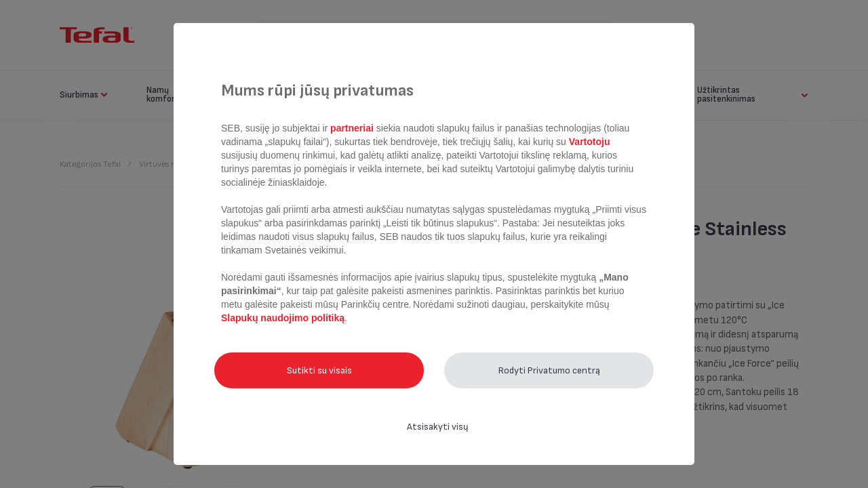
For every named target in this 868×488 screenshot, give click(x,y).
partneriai (352, 128)
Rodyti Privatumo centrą (549, 370)
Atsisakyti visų (438, 427)
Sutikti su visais (319, 370)
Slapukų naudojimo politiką (283, 318)
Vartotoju (588, 142)
